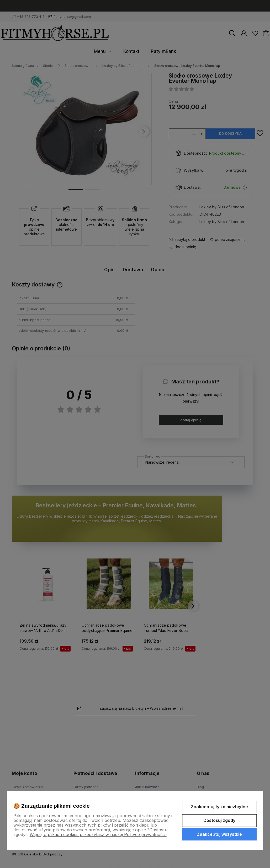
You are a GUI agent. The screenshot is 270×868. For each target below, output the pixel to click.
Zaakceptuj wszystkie (219, 834)
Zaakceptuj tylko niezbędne (219, 807)
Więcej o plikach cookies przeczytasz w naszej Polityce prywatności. (98, 834)
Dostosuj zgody (219, 820)
